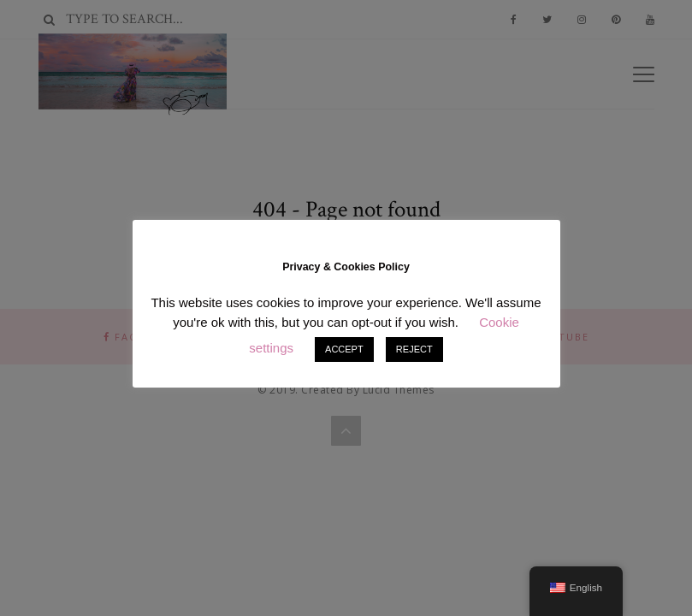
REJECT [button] (414, 349)
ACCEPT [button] (344, 349)
